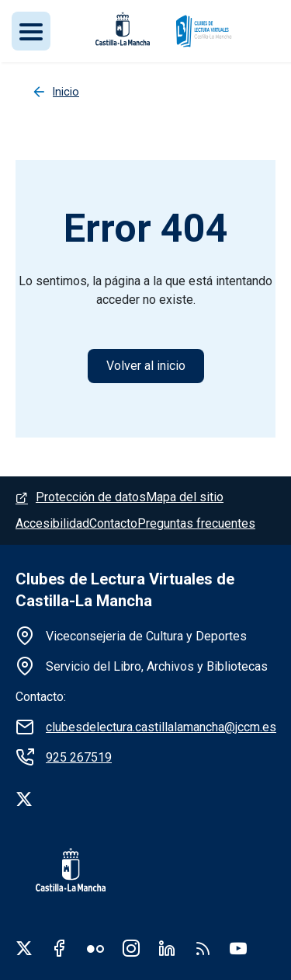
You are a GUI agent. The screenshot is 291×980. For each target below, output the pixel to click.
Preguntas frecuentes (196, 523)
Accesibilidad (52, 523)
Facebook (60, 948)
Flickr (95, 948)
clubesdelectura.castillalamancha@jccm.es (161, 727)
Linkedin (167, 948)
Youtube (238, 948)
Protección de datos (91, 497)
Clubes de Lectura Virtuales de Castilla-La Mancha (125, 590)
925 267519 (79, 757)
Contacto (113, 523)
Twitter (24, 948)
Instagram (131, 948)
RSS (203, 948)
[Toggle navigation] (31, 31)
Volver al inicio (146, 366)
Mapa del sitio (185, 497)
